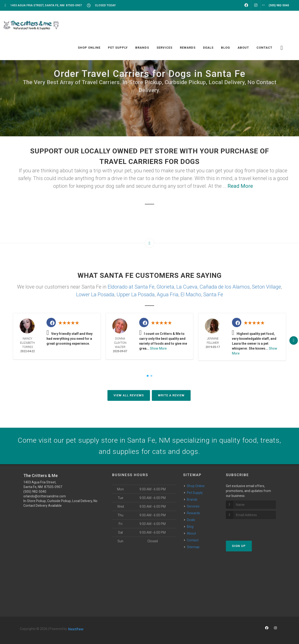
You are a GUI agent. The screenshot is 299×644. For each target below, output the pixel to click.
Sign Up (239, 546)
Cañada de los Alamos (225, 287)
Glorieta (165, 287)
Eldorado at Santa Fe (131, 287)
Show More (158, 348)
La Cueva (187, 287)
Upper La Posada (136, 295)
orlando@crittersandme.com (45, 496)
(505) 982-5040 (35, 492)
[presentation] (251, 528)
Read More (240, 186)
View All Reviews (129, 395)
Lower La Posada (95, 295)
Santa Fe (213, 295)
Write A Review (171, 395)
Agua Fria (168, 295)
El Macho (191, 295)
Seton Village (266, 287)
